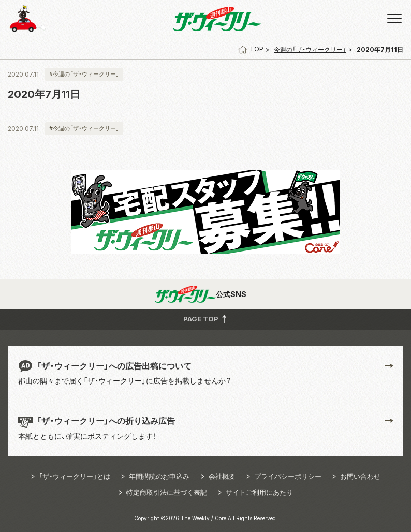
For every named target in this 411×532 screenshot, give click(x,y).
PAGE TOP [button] (206, 319)
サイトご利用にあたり (259, 492)
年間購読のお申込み (159, 476)
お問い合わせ (360, 476)
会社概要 (222, 476)
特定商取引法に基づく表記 (167, 492)
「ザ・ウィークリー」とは (75, 476)
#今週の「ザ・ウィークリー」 (84, 74)
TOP (251, 49)
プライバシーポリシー (288, 476)
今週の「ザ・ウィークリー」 (310, 49)
